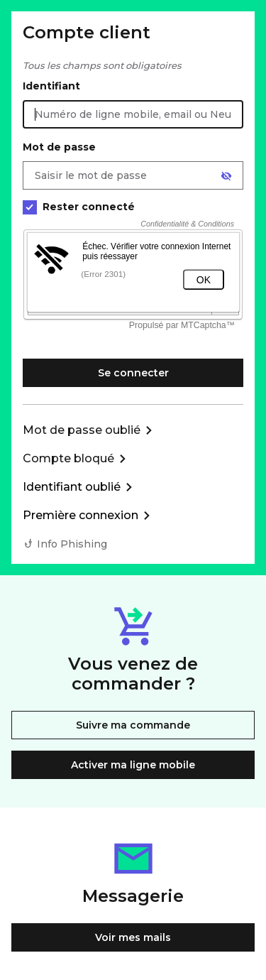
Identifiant (51, 86)
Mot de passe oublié (82, 430)
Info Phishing (72, 544)
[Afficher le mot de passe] (226, 176)
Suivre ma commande (133, 725)
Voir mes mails (133, 937)
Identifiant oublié (72, 487)
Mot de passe (59, 147)
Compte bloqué (68, 458)
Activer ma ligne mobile (133, 765)
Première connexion (81, 515)
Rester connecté (79, 207)
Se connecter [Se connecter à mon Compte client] (133, 373)
